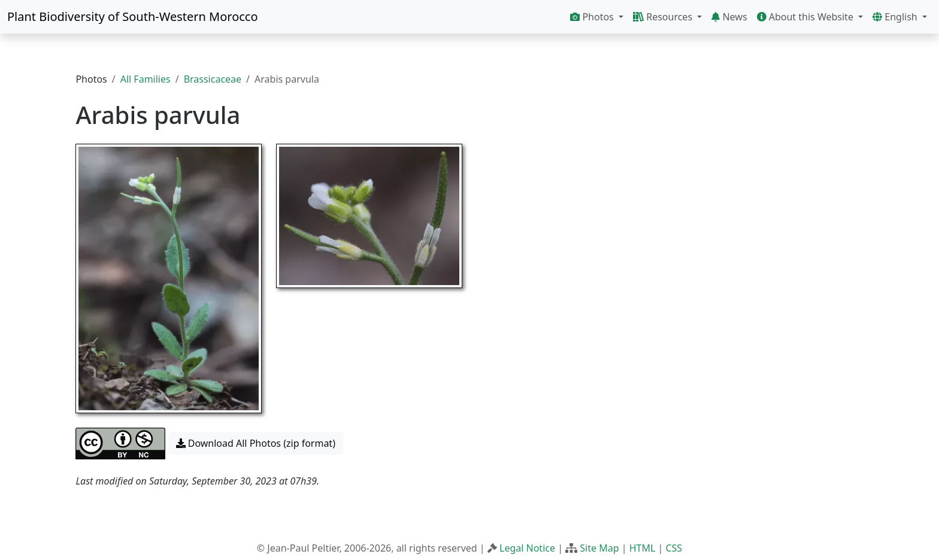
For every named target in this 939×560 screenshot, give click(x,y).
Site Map (599, 548)
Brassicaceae (213, 79)
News (729, 17)
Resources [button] (664, 17)
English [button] (896, 17)
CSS (674, 548)
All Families (146, 79)
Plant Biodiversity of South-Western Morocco (133, 16)
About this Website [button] (807, 17)
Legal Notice (527, 548)
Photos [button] (593, 17)
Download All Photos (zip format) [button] (256, 443)
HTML (643, 548)
